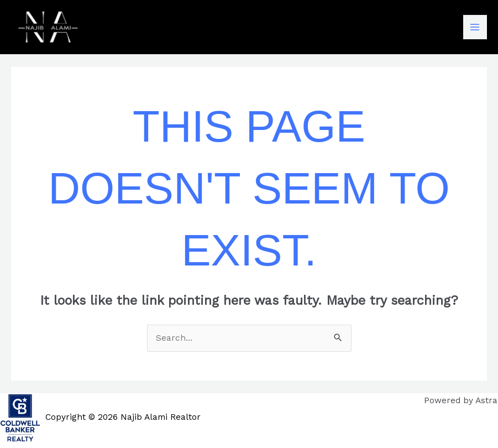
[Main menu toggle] (475, 27)
